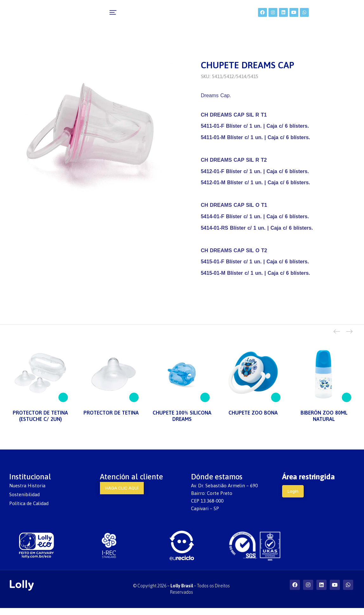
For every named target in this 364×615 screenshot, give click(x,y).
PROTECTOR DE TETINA (111, 420)
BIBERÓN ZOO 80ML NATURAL (324, 423)
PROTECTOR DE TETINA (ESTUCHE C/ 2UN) (40, 423)
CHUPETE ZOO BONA (253, 420)
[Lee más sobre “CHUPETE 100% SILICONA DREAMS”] (205, 404)
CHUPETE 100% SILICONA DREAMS (182, 423)
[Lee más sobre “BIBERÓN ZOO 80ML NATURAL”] (347, 404)
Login (293, 498)
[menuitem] (83, 16)
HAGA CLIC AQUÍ (122, 495)
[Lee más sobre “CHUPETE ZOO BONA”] (276, 404)
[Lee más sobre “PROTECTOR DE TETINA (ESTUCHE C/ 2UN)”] (63, 404)
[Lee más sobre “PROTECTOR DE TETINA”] (134, 404)
